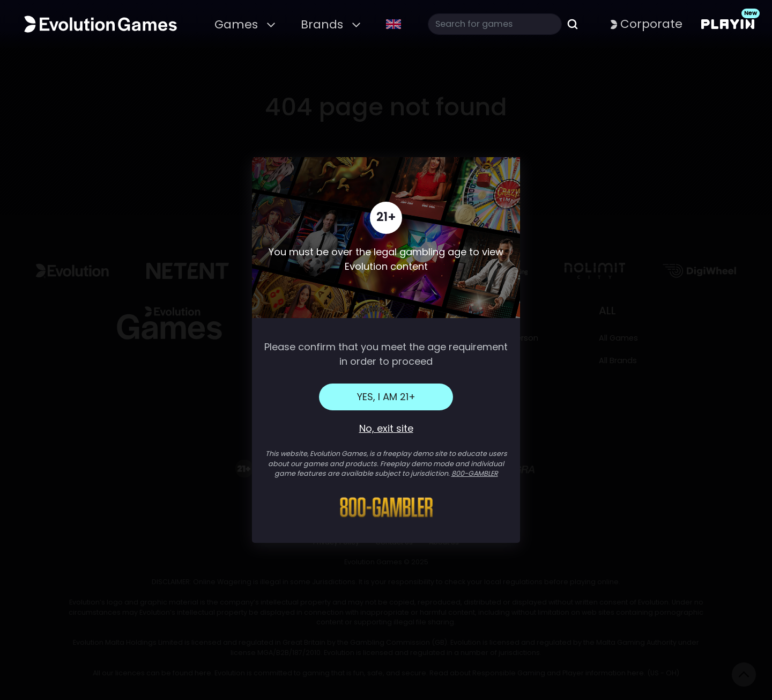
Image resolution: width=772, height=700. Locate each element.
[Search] (495, 24)
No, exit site (386, 428)
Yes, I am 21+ (386, 397)
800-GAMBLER (475, 473)
